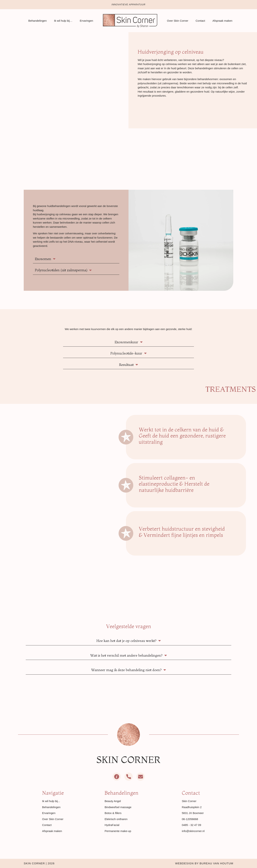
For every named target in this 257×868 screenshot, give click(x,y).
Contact (200, 21)
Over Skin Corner (178, 21)
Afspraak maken (222, 21)
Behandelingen (38, 21)
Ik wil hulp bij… (63, 21)
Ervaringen (86, 21)
